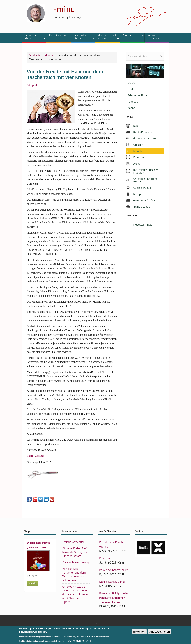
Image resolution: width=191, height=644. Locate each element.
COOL (131, 83)
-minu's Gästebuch (153, 37)
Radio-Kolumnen (58, 35)
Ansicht (33, 583)
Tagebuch (133, 102)
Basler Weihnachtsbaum (114, 570)
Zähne (131, 108)
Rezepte (131, 36)
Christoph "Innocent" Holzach (146, 180)
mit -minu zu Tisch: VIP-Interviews (147, 171)
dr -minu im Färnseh (82, 37)
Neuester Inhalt (143, 225)
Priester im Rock (137, 95)
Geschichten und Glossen (107, 37)
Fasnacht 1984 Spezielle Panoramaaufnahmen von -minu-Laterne (113, 598)
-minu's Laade (142, 207)
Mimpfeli (50, 55)
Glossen (138, 145)
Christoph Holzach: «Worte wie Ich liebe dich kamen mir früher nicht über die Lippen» (76, 594)
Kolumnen (139, 157)
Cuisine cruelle (142, 188)
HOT (130, 89)
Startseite (35, 55)
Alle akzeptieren (160, 633)
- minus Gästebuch (73, 542)
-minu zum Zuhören (145, 200)
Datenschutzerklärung (76, 562)
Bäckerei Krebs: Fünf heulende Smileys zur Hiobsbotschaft (75, 552)
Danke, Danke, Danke (112, 582)
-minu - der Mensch (33, 37)
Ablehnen (139, 633)
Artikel (137, 164)
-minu (64, 9)
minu (136, 126)
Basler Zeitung (36, 456)
